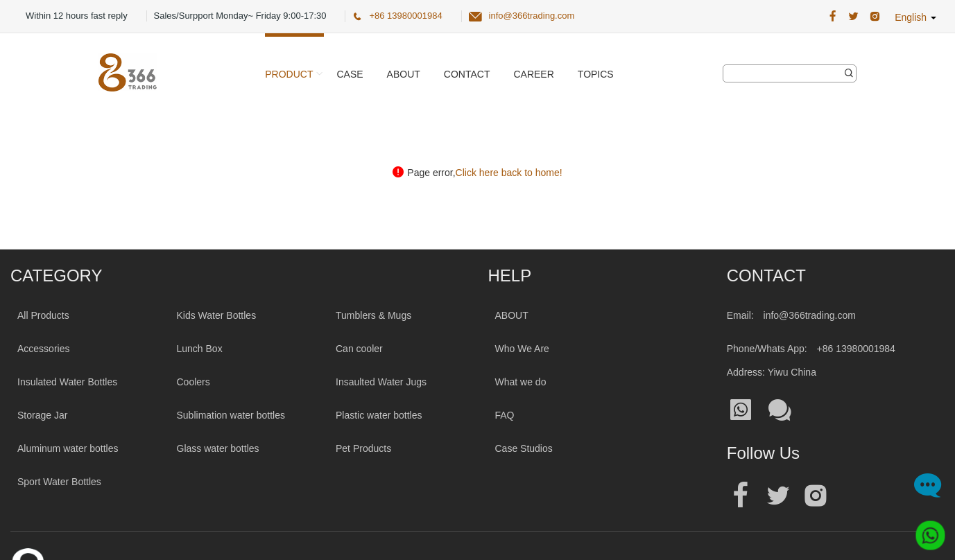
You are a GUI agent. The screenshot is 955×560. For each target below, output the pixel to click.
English (915, 17)
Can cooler (359, 349)
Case (350, 74)
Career (533, 74)
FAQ (505, 415)
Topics (596, 74)
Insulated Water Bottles (67, 382)
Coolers (193, 382)
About (404, 74)
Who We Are (522, 349)
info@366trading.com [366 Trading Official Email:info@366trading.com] (532, 16)
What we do (521, 382)
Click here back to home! (509, 173)
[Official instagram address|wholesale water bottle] (816, 496)
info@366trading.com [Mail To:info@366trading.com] (810, 315)
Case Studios (524, 448)
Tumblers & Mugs (373, 315)
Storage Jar (42, 415)
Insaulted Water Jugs (381, 382)
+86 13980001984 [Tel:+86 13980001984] (856, 349)
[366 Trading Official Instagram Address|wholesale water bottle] (875, 17)
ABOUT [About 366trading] (512, 315)
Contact (467, 74)
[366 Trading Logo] (128, 72)
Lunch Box (200, 349)
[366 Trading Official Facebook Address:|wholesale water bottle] (833, 17)
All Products (43, 315)
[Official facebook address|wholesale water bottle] (741, 496)
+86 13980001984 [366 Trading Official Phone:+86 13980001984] (405, 16)
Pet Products (363, 448)
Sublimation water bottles (231, 415)
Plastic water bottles (379, 415)
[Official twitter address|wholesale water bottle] (778, 496)
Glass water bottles (218, 448)
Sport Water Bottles (59, 482)
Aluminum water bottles (68, 448)
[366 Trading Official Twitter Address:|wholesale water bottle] (853, 17)
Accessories (43, 349)
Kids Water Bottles (217, 315)
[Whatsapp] (925, 530)
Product (289, 74)
